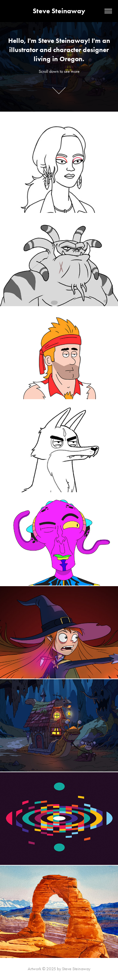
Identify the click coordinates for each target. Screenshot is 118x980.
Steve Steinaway (59, 11)
